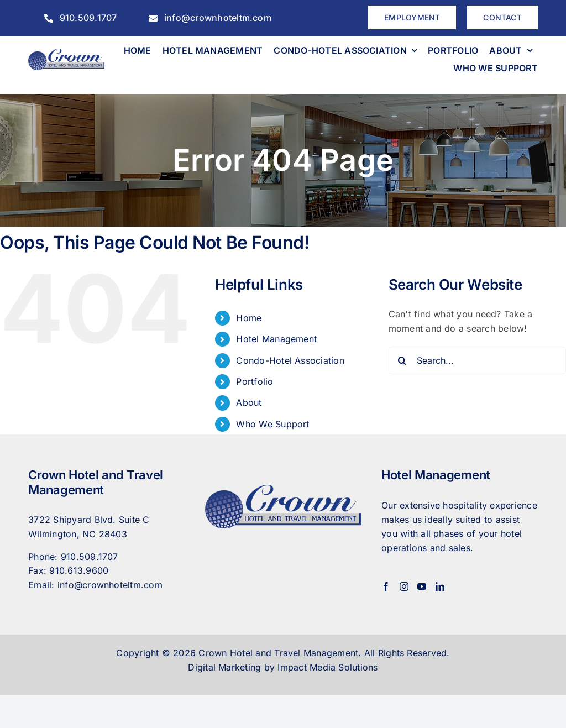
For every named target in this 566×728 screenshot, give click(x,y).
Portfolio (255, 381)
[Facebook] (386, 586)
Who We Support (272, 424)
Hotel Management (276, 339)
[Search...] (477, 360)
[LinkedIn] (440, 586)
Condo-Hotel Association (290, 360)
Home (249, 318)
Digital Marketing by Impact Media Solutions (283, 667)
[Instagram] (404, 586)
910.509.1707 (90, 557)
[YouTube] (422, 586)
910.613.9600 (79, 570)
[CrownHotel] (66, 53)
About (249, 402)
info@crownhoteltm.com (110, 585)
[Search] (402, 360)
